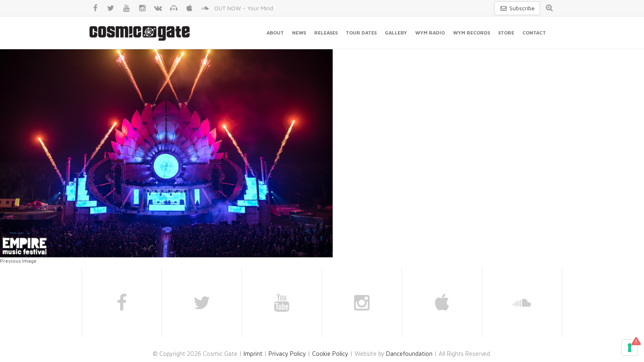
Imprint (253, 354)
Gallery (396, 33)
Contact (534, 33)
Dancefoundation (409, 354)
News (299, 33)
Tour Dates (361, 33)
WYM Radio (430, 33)
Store (506, 33)
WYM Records (471, 33)
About (275, 33)
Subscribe (517, 8)
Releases (326, 33)
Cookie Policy (330, 354)
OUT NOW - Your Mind (244, 8)
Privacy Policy (287, 354)
